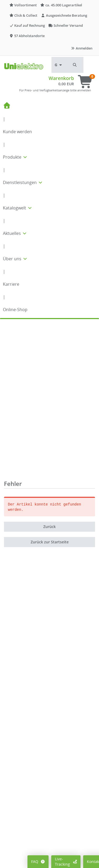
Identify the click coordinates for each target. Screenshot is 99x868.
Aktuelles (15, 233)
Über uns (15, 259)
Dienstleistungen (23, 182)
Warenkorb (61, 78)
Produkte (15, 157)
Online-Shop (15, 310)
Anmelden (82, 48)
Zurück (49, 373)
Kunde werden (17, 132)
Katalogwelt (18, 208)
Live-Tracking (66, 862)
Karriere (11, 284)
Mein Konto (18, 851)
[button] (75, 65)
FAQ (38, 862)
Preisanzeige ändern (26, 859)
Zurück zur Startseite (50, 389)
